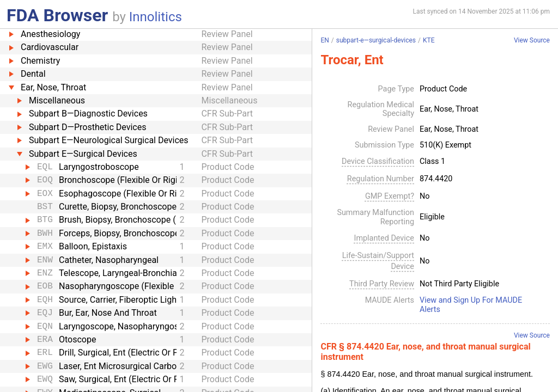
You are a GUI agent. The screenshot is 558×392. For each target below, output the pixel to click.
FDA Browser (57, 15)
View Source (532, 41)
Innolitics (156, 17)
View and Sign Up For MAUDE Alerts (471, 305)
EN (325, 40)
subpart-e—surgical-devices (376, 40)
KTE (429, 40)
